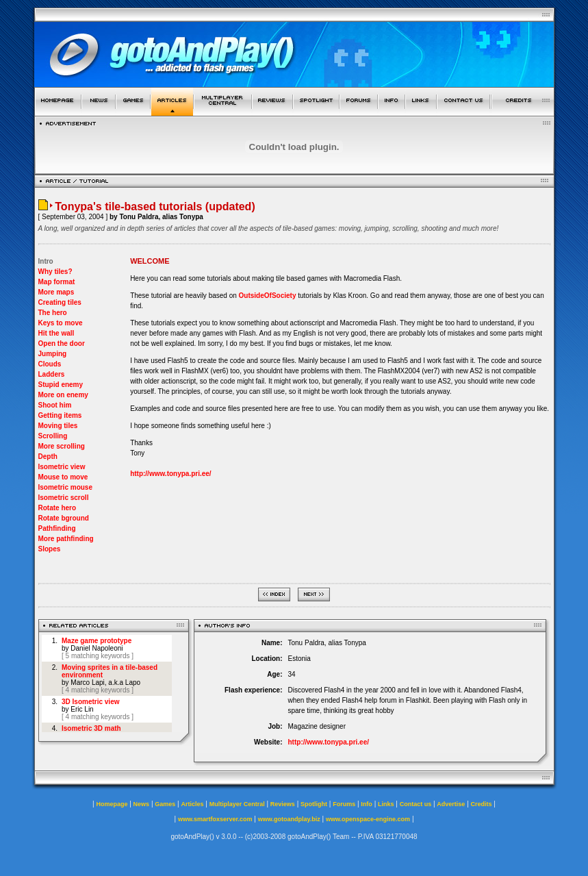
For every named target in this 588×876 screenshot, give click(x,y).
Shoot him (55, 405)
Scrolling (53, 436)
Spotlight (314, 804)
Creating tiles (60, 302)
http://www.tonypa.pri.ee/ (171, 474)
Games (165, 804)
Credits (482, 804)
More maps (56, 292)
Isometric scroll (64, 498)
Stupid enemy (61, 385)
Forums (344, 804)
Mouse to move (63, 477)
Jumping (53, 354)
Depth (48, 456)
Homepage (112, 804)
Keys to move (61, 323)
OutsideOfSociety (268, 296)
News (142, 804)
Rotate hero (57, 508)
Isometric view (62, 467)
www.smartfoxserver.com (215, 819)
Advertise (451, 804)
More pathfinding (66, 539)
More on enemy (63, 395)
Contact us (416, 804)
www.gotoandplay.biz (289, 819)
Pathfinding (57, 528)
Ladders (52, 374)
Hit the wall (56, 333)
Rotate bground (64, 518)
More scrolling (62, 446)
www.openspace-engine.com (368, 819)
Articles (192, 804)
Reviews (283, 804)
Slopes (50, 549)
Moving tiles (58, 426)
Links (386, 804)
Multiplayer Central (237, 804)
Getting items (60, 415)
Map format (57, 282)
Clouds (50, 364)
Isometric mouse (65, 487)
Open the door (62, 343)
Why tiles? (55, 272)
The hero (53, 313)
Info (367, 804)
